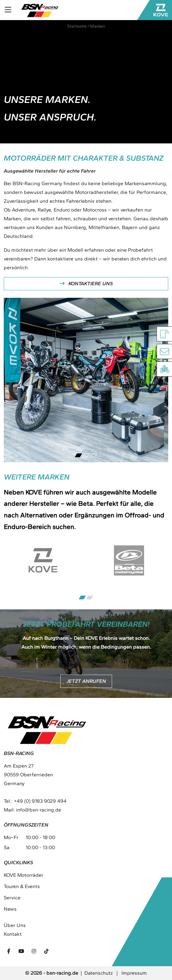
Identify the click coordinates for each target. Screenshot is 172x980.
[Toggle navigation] (8, 10)
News (10, 909)
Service (12, 898)
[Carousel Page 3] (94, 455)
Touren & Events (22, 886)
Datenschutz (99, 973)
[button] (11, 969)
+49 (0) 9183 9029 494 (40, 801)
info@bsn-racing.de (39, 810)
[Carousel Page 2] (86, 455)
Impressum (134, 973)
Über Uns (15, 925)
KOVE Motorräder (24, 875)
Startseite (77, 26)
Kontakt (13, 934)
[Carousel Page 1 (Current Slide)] (79, 455)
